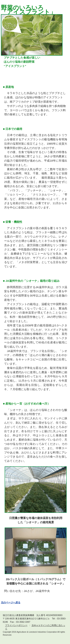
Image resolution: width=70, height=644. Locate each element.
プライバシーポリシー (16, 625)
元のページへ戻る (11, 603)
